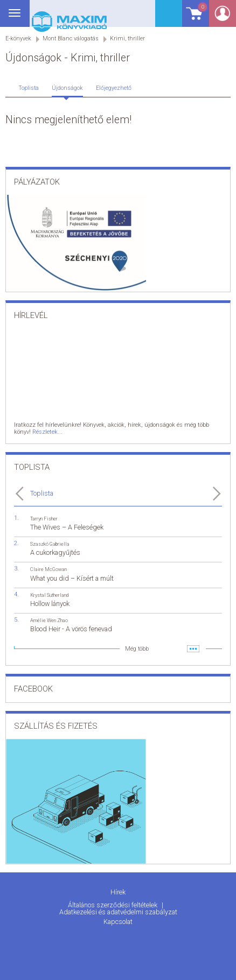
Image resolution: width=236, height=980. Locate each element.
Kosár (195, 17)
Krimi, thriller (127, 38)
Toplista (29, 88)
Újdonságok (67, 88)
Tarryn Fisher (44, 519)
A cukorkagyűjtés (55, 552)
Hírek (118, 892)
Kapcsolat (118, 922)
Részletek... (47, 432)
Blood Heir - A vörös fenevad (71, 629)
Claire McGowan (48, 569)
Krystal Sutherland (49, 595)
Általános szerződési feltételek (113, 905)
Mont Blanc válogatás (71, 38)
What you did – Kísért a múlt (72, 578)
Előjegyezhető (114, 88)
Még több (137, 649)
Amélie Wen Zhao (49, 620)
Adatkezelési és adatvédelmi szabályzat (118, 912)
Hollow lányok (50, 604)
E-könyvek (18, 38)
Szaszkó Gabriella (50, 544)
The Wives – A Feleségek (67, 527)
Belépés (223, 17)
